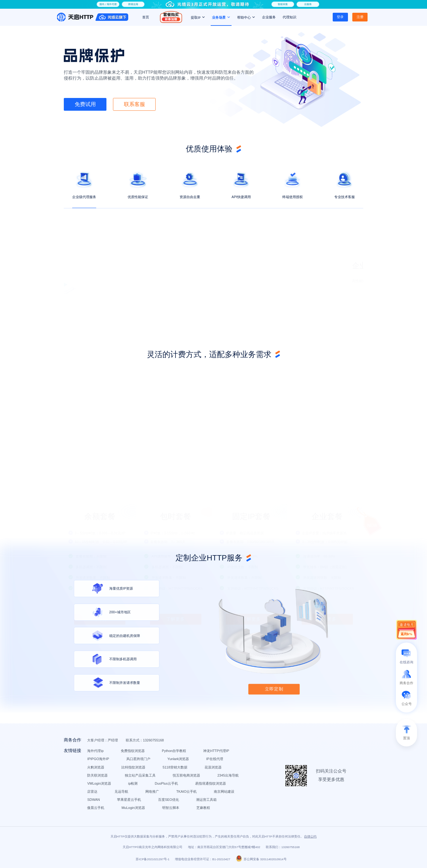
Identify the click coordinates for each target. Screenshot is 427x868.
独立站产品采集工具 (140, 775)
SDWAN (94, 800)
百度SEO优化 (169, 800)
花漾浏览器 (213, 767)
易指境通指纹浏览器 (211, 783)
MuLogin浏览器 (133, 808)
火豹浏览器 (96, 767)
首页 (146, 17)
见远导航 (121, 791)
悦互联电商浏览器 (186, 775)
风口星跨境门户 (138, 759)
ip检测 (133, 783)
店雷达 (92, 791)
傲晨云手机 (96, 808)
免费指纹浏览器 (133, 751)
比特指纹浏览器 (133, 767)
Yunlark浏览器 (178, 759)
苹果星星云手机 (129, 800)
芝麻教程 (203, 808)
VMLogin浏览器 (99, 783)
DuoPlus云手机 (166, 783)
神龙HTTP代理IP (216, 751)
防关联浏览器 (97, 775)
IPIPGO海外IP (98, 759)
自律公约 (310, 836)
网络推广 (152, 791)
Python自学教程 (174, 751)
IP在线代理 (214, 759)
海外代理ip (95, 751)
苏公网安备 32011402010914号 (261, 859)
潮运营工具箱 (206, 800)
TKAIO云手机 (186, 791)
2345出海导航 (228, 775)
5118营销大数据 (175, 767)
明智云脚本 (171, 808)
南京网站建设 (224, 791)
